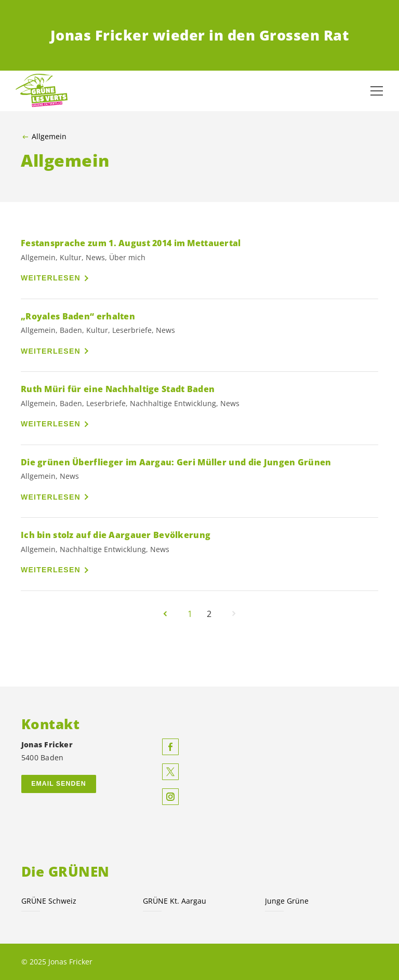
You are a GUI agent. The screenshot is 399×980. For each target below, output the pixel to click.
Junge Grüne (287, 901)
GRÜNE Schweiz (49, 901)
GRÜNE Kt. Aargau (175, 901)
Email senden (58, 784)
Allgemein (49, 137)
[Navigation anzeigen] (377, 91)
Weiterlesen (51, 278)
